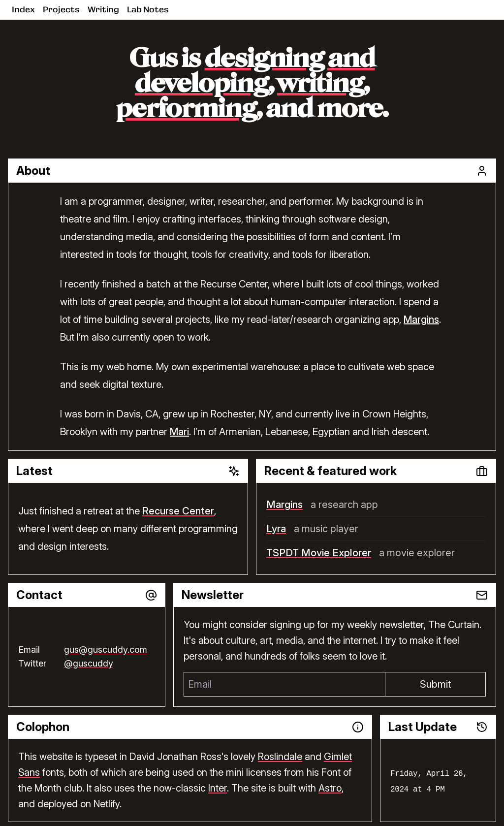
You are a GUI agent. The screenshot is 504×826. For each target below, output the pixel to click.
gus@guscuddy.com (106, 650)
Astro (330, 788)
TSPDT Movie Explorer (319, 553)
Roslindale (280, 757)
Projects (61, 10)
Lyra (276, 529)
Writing (103, 10)
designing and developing (255, 72)
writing (320, 85)
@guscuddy (89, 663)
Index (23, 10)
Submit (436, 684)
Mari (179, 432)
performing (186, 110)
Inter (218, 788)
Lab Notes (148, 10)
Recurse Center (178, 511)
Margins (421, 319)
